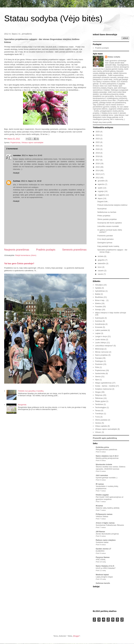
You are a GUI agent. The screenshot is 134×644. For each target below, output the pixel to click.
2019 (98, 153)
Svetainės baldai (102, 542)
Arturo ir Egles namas (105, 523)
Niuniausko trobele (104, 464)
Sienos (98, 377)
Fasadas (99, 306)
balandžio (102, 263)
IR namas (100, 484)
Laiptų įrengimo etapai (104, 577)
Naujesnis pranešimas (17, 250)
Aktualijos (99, 285)
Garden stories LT (103, 549)
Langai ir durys (101, 336)
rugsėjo (101, 191)
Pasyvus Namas (103, 557)
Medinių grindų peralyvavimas (107, 458)
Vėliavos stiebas (102, 517)
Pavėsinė (99, 364)
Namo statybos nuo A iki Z (107, 456)
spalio (100, 188)
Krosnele (99, 327)
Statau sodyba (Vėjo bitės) (53, 18)
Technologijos (101, 407)
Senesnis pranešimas (74, 250)
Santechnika (100, 373)
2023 (98, 139)
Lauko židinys (101, 343)
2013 (98, 174)
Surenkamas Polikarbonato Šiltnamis (110, 525)
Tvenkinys (99, 414)
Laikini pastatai (101, 330)
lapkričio (101, 184)
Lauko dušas (100, 339)
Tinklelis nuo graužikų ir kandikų (31, 391)
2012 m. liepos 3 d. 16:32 (31, 181)
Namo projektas (101, 355)
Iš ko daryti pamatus (105, 239)
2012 (98, 178)
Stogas (98, 392)
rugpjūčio (102, 195)
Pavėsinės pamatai (105, 236)
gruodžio (102, 181)
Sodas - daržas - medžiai (105, 386)
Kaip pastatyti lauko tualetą (108, 246)
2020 (98, 149)
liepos (100, 198)
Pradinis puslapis (46, 250)
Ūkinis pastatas (101, 420)
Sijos (97, 380)
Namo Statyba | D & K (105, 566)
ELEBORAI (100, 551)
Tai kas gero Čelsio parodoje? (19, 263)
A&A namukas (102, 475)
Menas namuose (102, 352)
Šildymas (99, 395)
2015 (98, 167)
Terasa (98, 410)
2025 (98, 132)
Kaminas (99, 321)
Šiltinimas (99, 398)
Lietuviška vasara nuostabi (108, 226)
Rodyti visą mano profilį (102, 122)
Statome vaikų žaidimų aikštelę (108, 508)
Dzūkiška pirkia (102, 447)
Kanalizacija (100, 324)
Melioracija (99, 349)
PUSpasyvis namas (104, 514)
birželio (101, 256)
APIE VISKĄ (100, 560)
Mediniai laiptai (102, 575)
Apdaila (98, 288)
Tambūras (99, 404)
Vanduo (98, 423)
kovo (100, 267)
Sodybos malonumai (103, 389)
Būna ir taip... (100, 300)
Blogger (76, 636)
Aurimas (17, 181)
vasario (101, 271)
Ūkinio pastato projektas (107, 219)
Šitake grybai (100, 401)
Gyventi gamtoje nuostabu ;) (107, 478)
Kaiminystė (100, 318)
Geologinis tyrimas (105, 243)
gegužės (102, 260)
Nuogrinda (22, 405)
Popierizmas (15, 143)
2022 (98, 142)
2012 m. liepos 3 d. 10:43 (32, 155)
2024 (98, 135)
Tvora (97, 417)
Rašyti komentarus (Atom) (26, 255)
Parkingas (99, 361)
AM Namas (100, 532)
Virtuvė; (98, 432)
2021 (98, 146)
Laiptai (98, 333)
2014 (98, 170)
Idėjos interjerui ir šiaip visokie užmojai (110, 313)
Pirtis (97, 367)
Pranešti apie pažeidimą (105, 438)
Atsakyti (16, 173)
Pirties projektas (104, 216)
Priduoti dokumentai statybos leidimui (112, 205)
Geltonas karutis (103, 583)
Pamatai (98, 358)
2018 (98, 156)
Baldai (98, 294)
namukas (17, 155)
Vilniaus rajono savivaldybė (32, 143)
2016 (98, 163)
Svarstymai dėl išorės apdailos (110, 223)
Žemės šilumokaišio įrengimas (107, 534)
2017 (98, 160)
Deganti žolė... (103, 202)
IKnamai (99, 506)
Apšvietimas (100, 291)
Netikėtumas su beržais (107, 212)
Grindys (98, 310)
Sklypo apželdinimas (103, 383)
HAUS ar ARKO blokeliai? (106, 568)
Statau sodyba (114, 57)
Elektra (98, 303)
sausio (101, 274)
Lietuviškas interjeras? (104, 346)
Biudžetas (99, 297)
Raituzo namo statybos (106, 540)
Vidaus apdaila (101, 426)
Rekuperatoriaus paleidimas (106, 450)
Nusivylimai (102, 209)
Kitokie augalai (102, 495)
